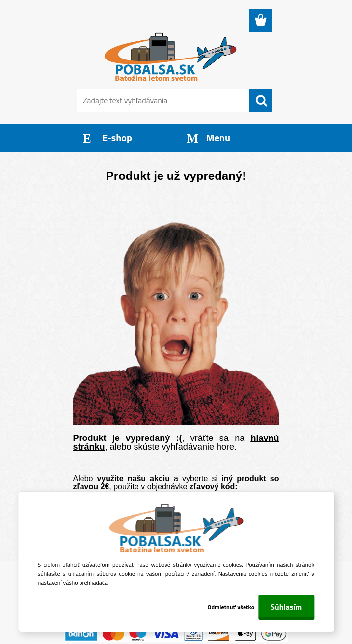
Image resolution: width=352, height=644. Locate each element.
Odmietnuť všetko (231, 607)
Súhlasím (286, 607)
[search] (261, 101)
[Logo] (170, 57)
